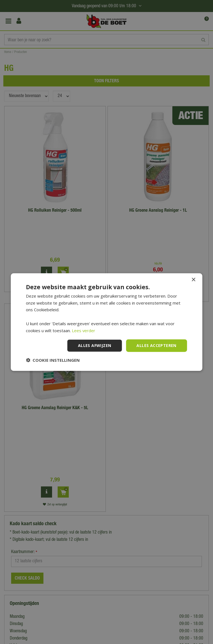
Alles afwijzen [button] (95, 345)
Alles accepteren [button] (156, 345)
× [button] (193, 280)
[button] (53, 360)
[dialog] (106, 322)
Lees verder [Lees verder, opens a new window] (84, 330)
